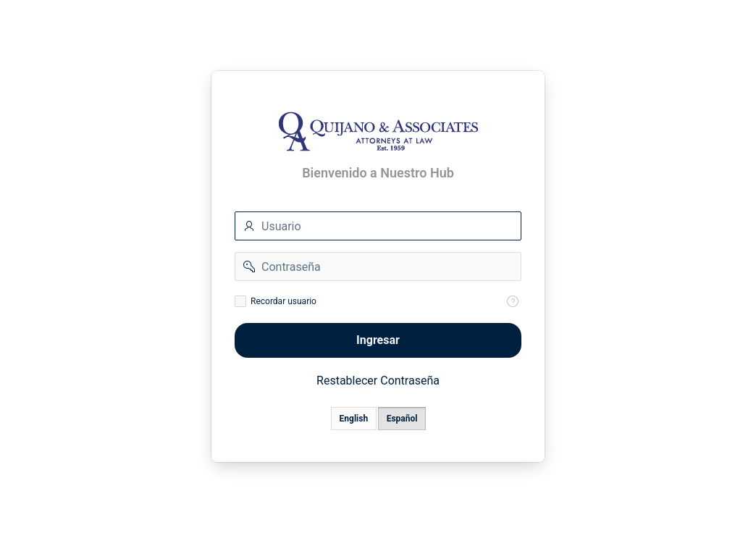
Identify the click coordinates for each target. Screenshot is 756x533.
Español (402, 419)
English (354, 419)
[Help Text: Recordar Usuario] (513, 301)
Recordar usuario (283, 301)
